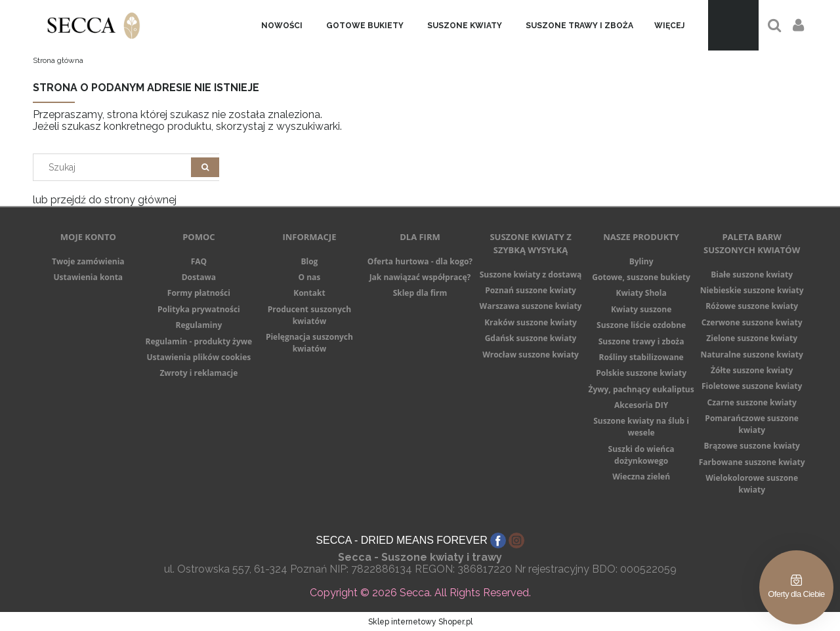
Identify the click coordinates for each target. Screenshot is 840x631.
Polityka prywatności (199, 309)
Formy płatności (199, 293)
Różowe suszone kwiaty (752, 306)
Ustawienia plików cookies (199, 357)
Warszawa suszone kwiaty (531, 306)
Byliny (641, 261)
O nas (310, 277)
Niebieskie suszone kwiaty (752, 290)
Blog (309, 261)
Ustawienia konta (88, 277)
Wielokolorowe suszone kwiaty (752, 484)
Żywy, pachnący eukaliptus (641, 389)
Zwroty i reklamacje (199, 373)
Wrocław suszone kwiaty (531, 355)
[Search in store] (115, 167)
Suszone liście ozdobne (641, 325)
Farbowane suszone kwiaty (752, 462)
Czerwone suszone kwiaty (752, 322)
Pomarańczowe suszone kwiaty (752, 424)
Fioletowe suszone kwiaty (752, 386)
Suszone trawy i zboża (641, 341)
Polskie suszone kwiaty (641, 373)
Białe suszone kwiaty (752, 275)
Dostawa (199, 277)
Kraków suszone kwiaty (531, 322)
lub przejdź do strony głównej (105, 200)
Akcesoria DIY (641, 405)
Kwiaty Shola (641, 293)
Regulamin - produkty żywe (199, 341)
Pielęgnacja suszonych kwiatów (309, 343)
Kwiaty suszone (641, 309)
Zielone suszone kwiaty (752, 338)
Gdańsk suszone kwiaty (531, 338)
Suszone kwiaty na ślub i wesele (641, 427)
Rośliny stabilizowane (641, 357)
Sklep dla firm (420, 293)
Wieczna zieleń (641, 477)
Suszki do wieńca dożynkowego (641, 455)
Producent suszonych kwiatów (309, 315)
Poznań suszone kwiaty (531, 290)
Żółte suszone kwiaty (752, 370)
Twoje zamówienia (88, 261)
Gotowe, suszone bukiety (641, 277)
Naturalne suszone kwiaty (751, 355)
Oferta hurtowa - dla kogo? (420, 261)
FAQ (199, 261)
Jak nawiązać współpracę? (420, 277)
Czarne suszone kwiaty (752, 402)
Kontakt (309, 293)
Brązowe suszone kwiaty (751, 446)
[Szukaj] (205, 167)
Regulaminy (199, 325)
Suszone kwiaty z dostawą (531, 275)
